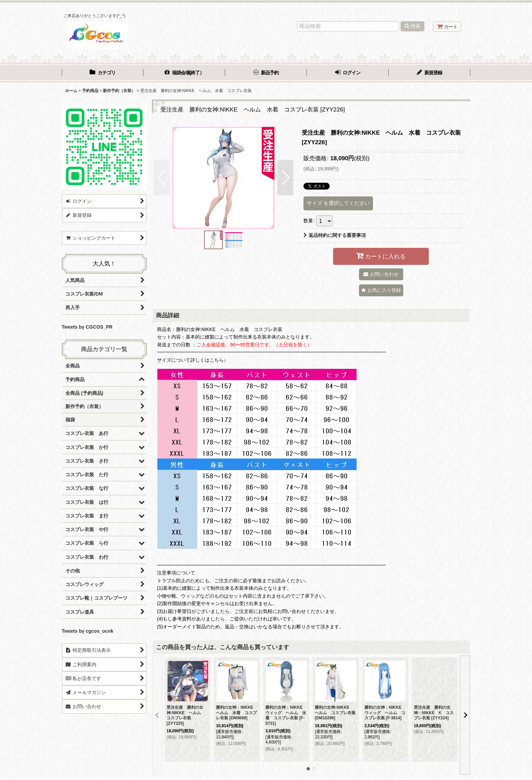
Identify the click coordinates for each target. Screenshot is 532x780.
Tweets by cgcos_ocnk (88, 631)
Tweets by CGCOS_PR (87, 327)
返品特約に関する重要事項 (335, 235)
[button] (162, 178)
